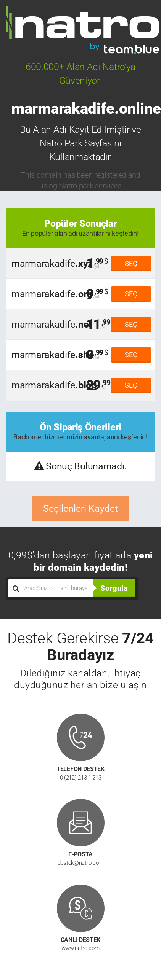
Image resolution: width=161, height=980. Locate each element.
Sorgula (114, 588)
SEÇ (131, 263)
